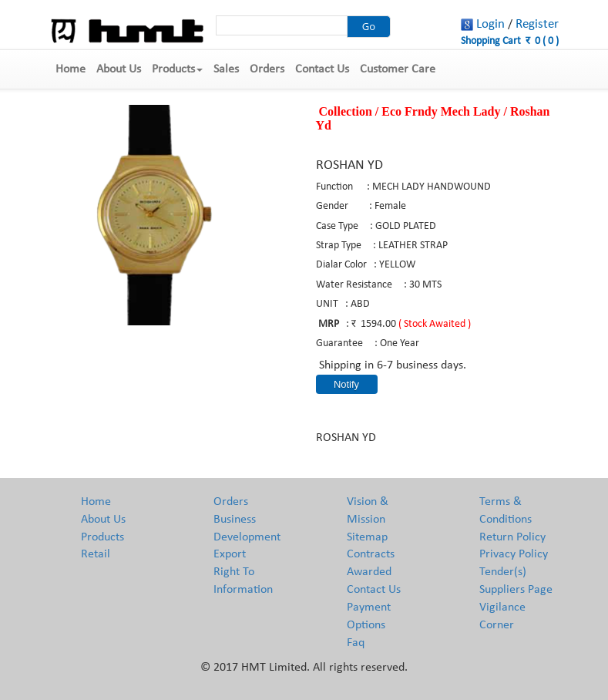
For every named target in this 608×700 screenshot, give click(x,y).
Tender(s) (503, 572)
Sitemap (367, 537)
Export (230, 554)
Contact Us (322, 69)
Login (490, 24)
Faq (356, 643)
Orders (267, 69)
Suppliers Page (516, 590)
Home (71, 69)
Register (537, 24)
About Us (119, 69)
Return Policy (512, 537)
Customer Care (398, 69)
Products (177, 69)
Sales (226, 69)
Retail (96, 554)
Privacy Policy (514, 554)
